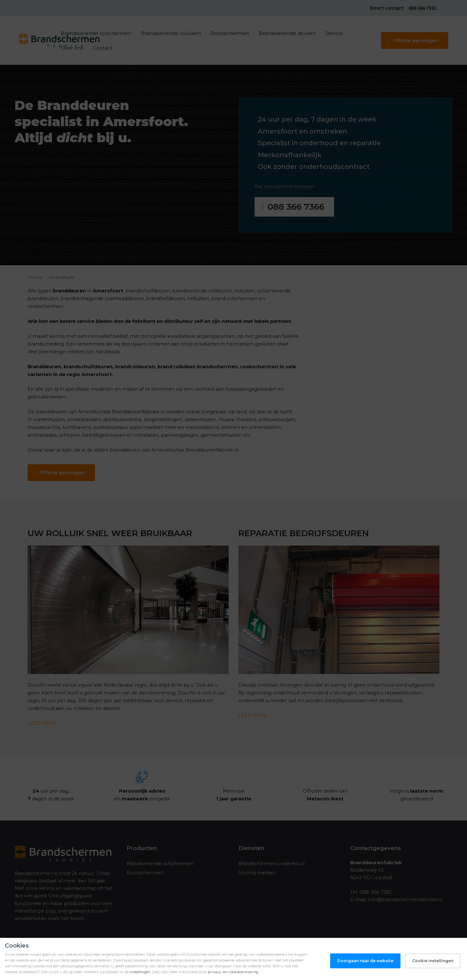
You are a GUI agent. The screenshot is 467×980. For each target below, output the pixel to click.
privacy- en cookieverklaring (233, 972)
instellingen (140, 972)
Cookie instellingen (433, 961)
